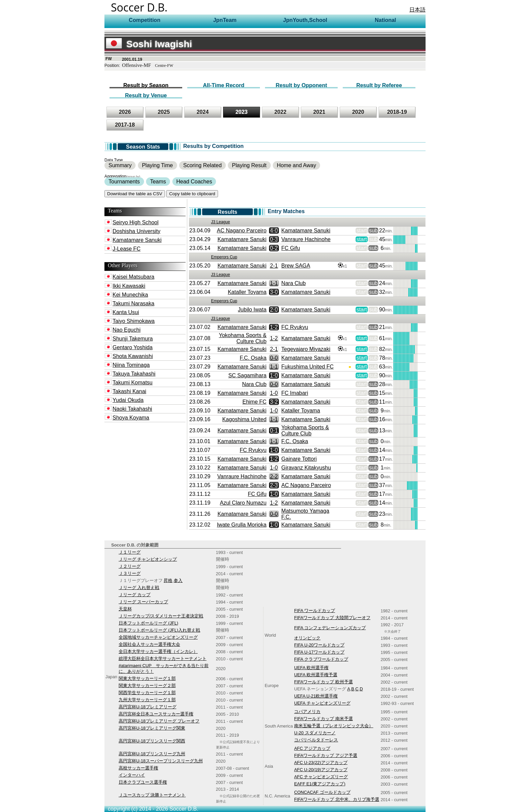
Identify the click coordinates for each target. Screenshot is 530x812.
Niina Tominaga (131, 365)
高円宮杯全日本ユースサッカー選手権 (156, 714)
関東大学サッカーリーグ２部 (147, 686)
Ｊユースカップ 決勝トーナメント (152, 795)
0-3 (274, 239)
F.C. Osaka (253, 358)
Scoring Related (202, 165)
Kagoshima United (245, 419)
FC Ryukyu (295, 327)
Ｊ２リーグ (130, 566)
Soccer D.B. (139, 7)
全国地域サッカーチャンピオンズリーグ (158, 637)
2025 (164, 112)
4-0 (274, 231)
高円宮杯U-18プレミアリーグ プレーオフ (159, 721)
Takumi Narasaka (134, 303)
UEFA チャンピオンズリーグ (322, 703)
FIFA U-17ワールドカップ (319, 652)
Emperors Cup (224, 257)
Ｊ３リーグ (130, 573)
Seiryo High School (136, 222)
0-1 (274, 430)
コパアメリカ (307, 712)
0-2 (274, 248)
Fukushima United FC (307, 367)
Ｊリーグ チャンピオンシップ (148, 559)
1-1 (274, 283)
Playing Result (249, 165)
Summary (120, 165)
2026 (125, 112)
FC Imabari (295, 393)
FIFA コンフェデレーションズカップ (330, 628)
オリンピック (307, 638)
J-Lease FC (127, 249)
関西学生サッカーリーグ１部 (147, 693)
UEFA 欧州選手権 (311, 668)
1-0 (274, 375)
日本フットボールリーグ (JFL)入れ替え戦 (159, 630)
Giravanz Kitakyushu (306, 468)
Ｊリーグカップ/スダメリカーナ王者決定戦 (161, 616)
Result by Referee (379, 85)
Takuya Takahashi (134, 374)
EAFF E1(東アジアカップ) (320, 784)
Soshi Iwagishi (149, 44)
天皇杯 (125, 609)
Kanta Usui (126, 312)
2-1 (274, 266)
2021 (319, 112)
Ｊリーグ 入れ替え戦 (139, 588)
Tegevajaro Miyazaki (306, 349)
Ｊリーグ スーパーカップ (143, 602)
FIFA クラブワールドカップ (321, 659)
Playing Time (158, 165)
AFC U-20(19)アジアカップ (321, 770)
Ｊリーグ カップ (135, 595)
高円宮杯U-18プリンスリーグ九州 (152, 754)
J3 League (220, 222)
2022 (281, 112)
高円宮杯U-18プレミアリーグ (148, 707)
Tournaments (124, 182)
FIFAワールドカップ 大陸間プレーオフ (332, 618)
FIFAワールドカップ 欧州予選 (323, 682)
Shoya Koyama (131, 418)
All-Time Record (223, 85)
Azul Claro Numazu (243, 503)
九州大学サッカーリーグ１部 (147, 700)
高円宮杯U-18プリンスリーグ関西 (152, 741)
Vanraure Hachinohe (306, 239)
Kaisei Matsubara (134, 277)
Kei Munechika (130, 295)
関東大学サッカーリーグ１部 (147, 678)
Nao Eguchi (127, 330)
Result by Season (146, 85)
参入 (178, 580)
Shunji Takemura (133, 339)
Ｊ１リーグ (130, 552)
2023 (242, 112)
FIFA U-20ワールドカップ (319, 645)
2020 (358, 112)
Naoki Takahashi (132, 409)
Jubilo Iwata (252, 310)
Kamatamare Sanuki (137, 240)
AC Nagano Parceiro (242, 231)
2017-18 (125, 125)
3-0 (274, 292)
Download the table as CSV (135, 194)
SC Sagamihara (247, 375)
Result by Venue (146, 95)
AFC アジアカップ (312, 748)
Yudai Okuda (128, 400)
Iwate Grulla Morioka (242, 525)
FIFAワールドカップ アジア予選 (326, 755)
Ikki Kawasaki (129, 286)
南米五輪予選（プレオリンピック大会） (334, 726)
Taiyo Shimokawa (134, 321)
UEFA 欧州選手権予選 (316, 675)
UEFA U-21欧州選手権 (316, 696)
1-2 (274, 327)
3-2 (274, 402)
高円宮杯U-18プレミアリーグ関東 (152, 728)
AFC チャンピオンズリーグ (321, 777)
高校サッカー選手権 (138, 768)
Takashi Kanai (129, 391)
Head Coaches (194, 182)
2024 (203, 112)
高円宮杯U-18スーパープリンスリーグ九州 (161, 761)
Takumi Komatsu (132, 383)
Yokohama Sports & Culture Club (243, 338)
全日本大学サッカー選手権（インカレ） (158, 651)
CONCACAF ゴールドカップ (322, 792)
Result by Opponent (302, 85)
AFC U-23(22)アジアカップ (321, 763)
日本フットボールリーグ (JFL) (148, 623)
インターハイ (132, 775)
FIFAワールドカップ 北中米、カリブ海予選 (337, 799)
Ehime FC (254, 402)
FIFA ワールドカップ (315, 611)
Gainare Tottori (299, 459)
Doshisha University (136, 231)
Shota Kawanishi (133, 356)
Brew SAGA (296, 266)
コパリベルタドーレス (316, 740)
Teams (158, 182)
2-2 (274, 476)
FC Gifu (291, 248)
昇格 (168, 580)
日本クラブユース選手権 (143, 782)
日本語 (417, 10)
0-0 (274, 358)
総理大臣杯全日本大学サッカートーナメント (163, 658)
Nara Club (293, 283)
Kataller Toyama (247, 292)
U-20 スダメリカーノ (315, 733)
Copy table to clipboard (192, 194)
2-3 (274, 485)
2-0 (274, 310)
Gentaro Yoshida (132, 347)
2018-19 (397, 112)
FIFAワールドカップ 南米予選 (323, 719)
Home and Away (296, 165)
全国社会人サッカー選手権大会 (149, 644)
